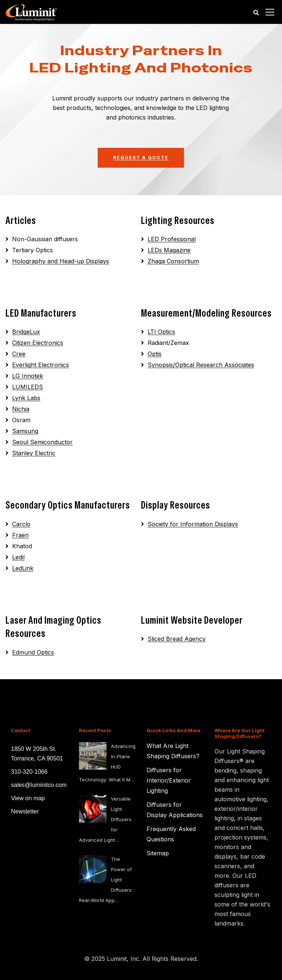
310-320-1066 (29, 772)
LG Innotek (28, 376)
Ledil (18, 557)
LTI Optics (161, 332)
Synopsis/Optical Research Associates (201, 365)
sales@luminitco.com (39, 785)
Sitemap (158, 853)
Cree (19, 354)
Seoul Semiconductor (42, 442)
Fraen (20, 535)
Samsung (25, 431)
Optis (155, 354)
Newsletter (25, 811)
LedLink (23, 568)
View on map (28, 798)
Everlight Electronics (41, 365)
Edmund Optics (33, 652)
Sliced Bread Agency (177, 639)
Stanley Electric (34, 453)
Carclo (21, 524)
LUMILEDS (28, 387)
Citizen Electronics (38, 343)
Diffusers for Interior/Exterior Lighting (169, 780)
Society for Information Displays (193, 524)
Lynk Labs (26, 398)
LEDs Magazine (169, 250)
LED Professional (172, 239)
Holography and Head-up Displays (61, 261)
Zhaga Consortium (173, 261)
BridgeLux (26, 332)
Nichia (21, 409)
